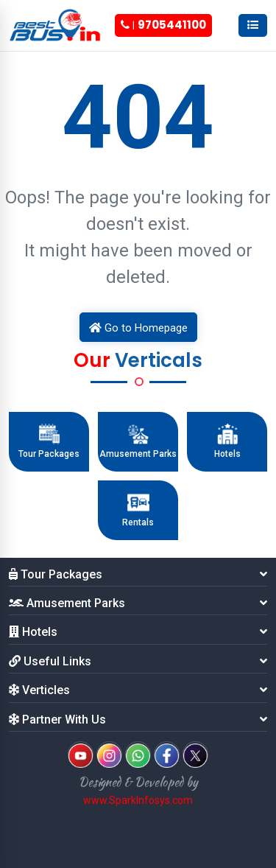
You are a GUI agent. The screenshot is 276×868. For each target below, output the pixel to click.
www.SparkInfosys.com (138, 800)
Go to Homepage (138, 328)
